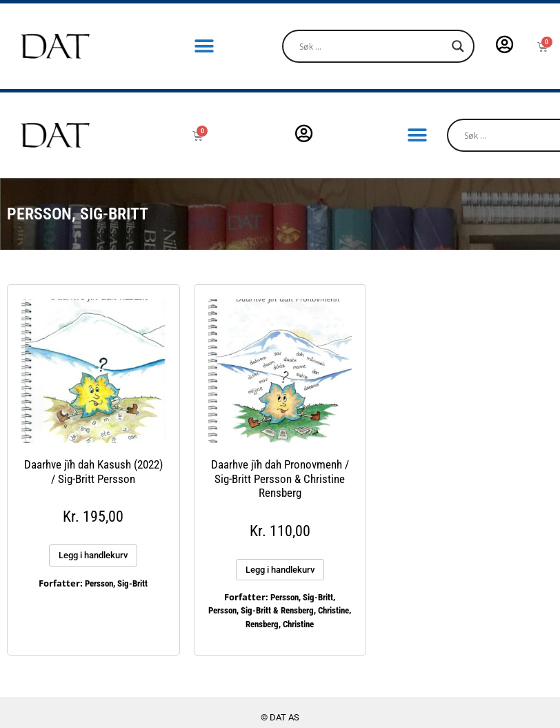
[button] (204, 47)
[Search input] (372, 46)
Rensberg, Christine (280, 624)
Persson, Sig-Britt (116, 583)
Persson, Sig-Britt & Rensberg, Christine (279, 610)
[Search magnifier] (458, 46)
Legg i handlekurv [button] (93, 555)
